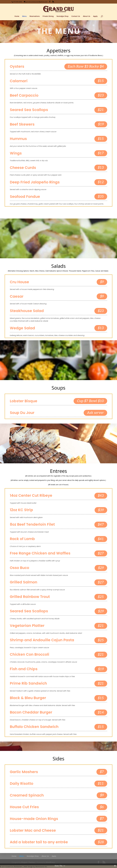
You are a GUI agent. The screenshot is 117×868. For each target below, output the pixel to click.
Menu (24, 16)
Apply (95, 16)
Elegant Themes (28, 862)
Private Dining (48, 16)
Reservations (35, 16)
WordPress (50, 862)
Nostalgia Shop (62, 16)
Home (17, 16)
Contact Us (76, 16)
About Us (87, 16)
